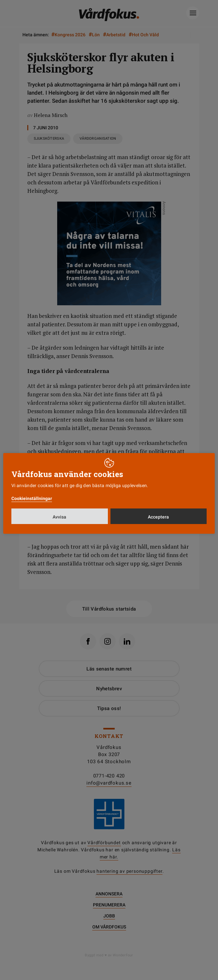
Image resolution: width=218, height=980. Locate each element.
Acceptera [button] (158, 517)
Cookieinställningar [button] (32, 498)
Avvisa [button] (59, 517)
